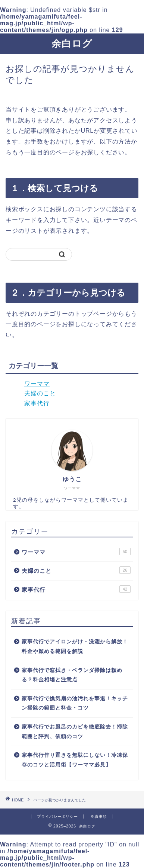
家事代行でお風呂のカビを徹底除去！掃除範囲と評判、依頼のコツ (75, 732)
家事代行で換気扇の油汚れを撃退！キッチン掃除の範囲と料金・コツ (75, 703)
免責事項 (99, 816)
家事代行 (37, 403)
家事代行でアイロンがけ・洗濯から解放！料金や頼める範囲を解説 (75, 647)
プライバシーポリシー (57, 816)
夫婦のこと (40, 393)
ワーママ (37, 384)
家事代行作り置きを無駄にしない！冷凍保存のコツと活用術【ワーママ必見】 (75, 760)
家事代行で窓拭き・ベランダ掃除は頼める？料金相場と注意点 (72, 675)
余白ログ (72, 43)
